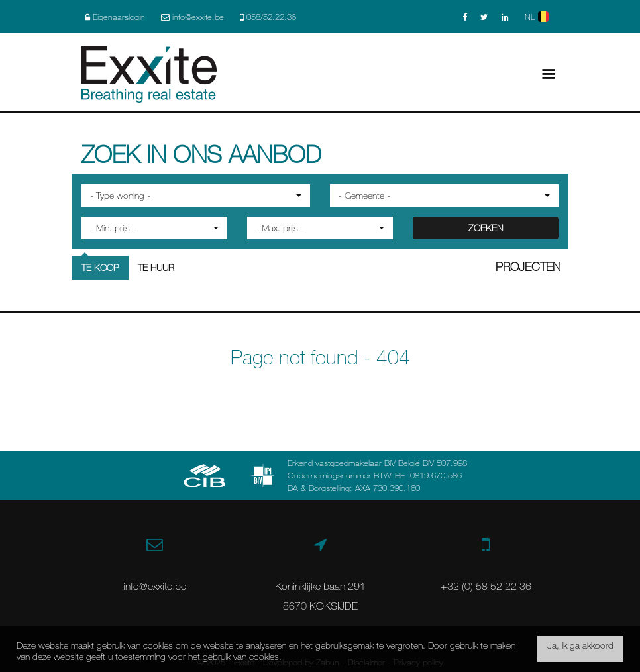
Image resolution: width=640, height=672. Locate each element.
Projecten (528, 266)
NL (537, 17)
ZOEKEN (486, 228)
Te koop (100, 267)
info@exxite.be (155, 586)
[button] (196, 196)
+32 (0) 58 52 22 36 (486, 586)
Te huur (156, 267)
